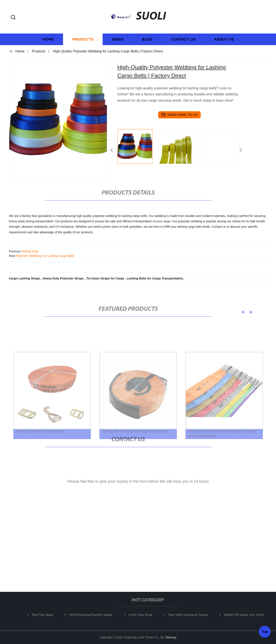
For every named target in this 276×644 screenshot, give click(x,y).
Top (265, 631)
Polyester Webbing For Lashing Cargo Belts (45, 256)
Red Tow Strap (45, 615)
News (118, 40)
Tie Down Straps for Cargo (106, 278)
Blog (147, 40)
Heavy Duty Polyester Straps (64, 278)
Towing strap (30, 251)
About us (224, 40)
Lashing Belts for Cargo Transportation (155, 278)
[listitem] (138, 148)
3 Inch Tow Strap (143, 615)
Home (48, 40)
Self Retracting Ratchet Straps (93, 615)
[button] (13, 18)
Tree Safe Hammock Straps (190, 615)
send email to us (179, 115)
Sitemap (171, 637)
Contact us (183, 40)
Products (83, 40)
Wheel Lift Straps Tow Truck (246, 615)
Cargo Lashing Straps (25, 278)
